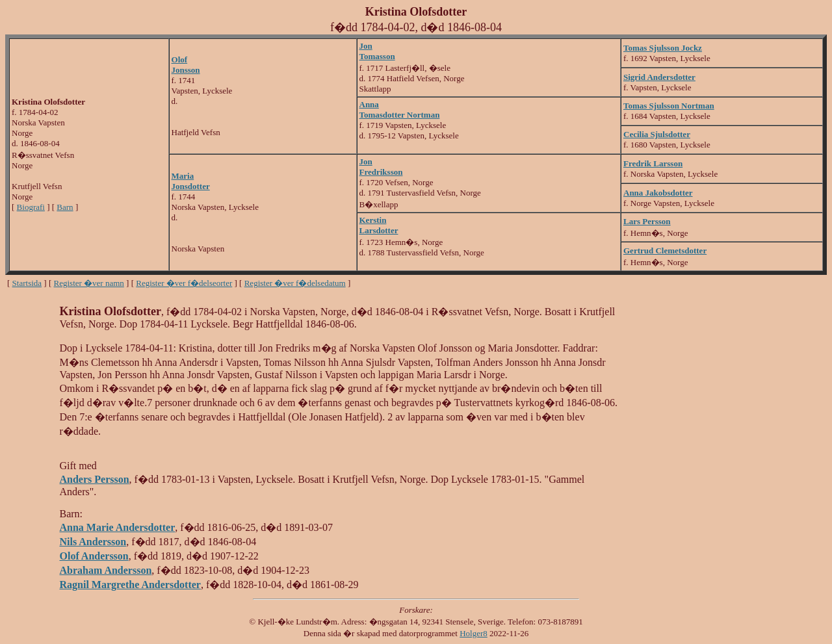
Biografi (31, 207)
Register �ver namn (89, 283)
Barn (65, 207)
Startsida (27, 283)
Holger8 (474, 633)
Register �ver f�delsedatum (295, 283)
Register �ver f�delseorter (184, 283)
